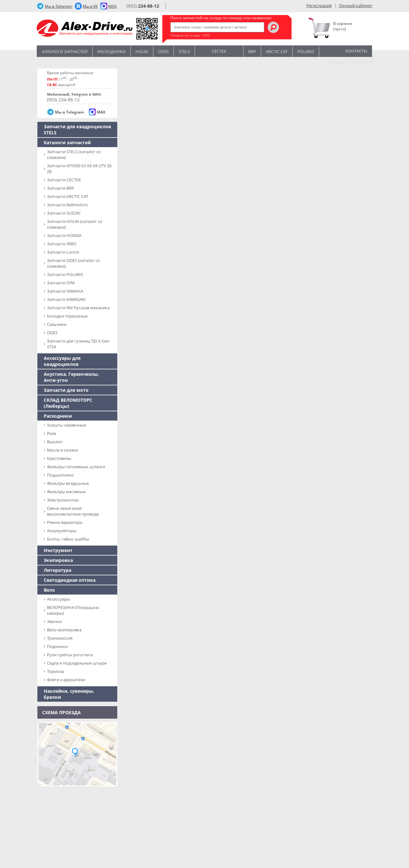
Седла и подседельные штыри (77, 663)
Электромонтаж (63, 500)
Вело (49, 590)
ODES (52, 333)
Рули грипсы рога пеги (70, 655)
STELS (184, 51)
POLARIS (306, 51)
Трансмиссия (60, 638)
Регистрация (319, 5)
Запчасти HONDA (64, 235)
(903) (143, 6)
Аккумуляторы (62, 531)
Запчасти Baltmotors (67, 205)
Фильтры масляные (66, 492)
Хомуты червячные (66, 425)
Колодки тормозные (67, 316)
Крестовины (59, 458)
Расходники (112, 51)
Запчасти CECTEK (64, 180)
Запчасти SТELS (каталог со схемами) (74, 154)
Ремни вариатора (65, 522)
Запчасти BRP (61, 188)
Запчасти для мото (66, 390)
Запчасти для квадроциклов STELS (77, 130)
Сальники (57, 324)
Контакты (356, 51)
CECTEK (219, 51)
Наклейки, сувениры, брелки (69, 694)
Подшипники (60, 475)
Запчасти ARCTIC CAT (68, 196)
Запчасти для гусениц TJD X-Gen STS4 (78, 344)
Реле (52, 433)
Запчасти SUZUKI (64, 213)
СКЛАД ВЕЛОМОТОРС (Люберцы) (68, 403)
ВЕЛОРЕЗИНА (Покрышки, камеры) (73, 610)
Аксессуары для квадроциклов (62, 361)
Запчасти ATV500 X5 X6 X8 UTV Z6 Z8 (79, 169)
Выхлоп (55, 442)
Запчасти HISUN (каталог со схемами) (75, 224)
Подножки (57, 646)
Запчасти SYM (61, 283)
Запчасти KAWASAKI (66, 299)
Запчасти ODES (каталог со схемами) (73, 263)
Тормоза (55, 671)
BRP (252, 51)
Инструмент (58, 550)
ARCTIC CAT (277, 51)
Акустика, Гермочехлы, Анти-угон (71, 377)
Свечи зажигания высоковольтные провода (73, 511)
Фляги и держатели (66, 680)
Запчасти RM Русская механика (78, 308)
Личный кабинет (355, 5)
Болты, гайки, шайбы (68, 539)
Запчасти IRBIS (62, 244)
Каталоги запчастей (65, 51)
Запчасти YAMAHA (65, 291)
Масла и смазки (62, 450)
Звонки (54, 621)
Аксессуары (58, 599)
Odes (163, 51)
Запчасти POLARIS (65, 274)
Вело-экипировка (64, 630)
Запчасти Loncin (63, 252)
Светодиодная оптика (70, 580)
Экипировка (58, 560)
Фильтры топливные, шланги (76, 467)
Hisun (142, 51)
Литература (58, 570)
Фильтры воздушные (68, 483)
